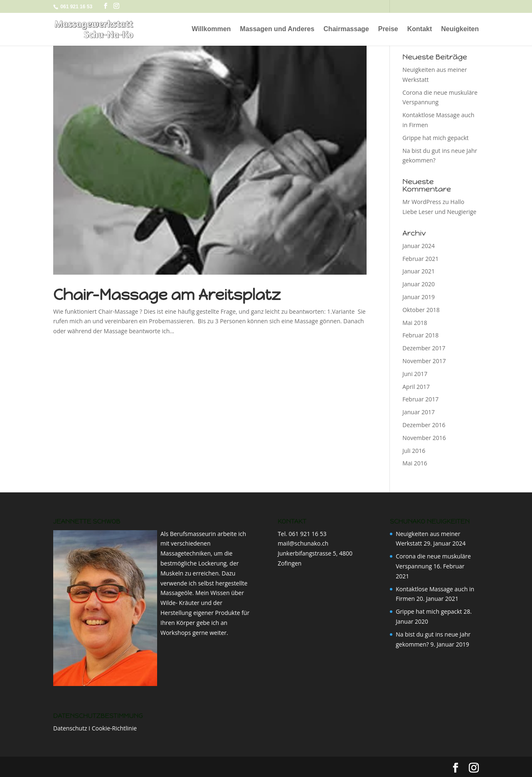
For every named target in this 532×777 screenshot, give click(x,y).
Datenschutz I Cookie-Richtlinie (95, 728)
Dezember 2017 (424, 348)
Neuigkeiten (460, 29)
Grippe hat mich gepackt (435, 138)
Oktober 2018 (421, 310)
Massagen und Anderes (277, 29)
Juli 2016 (414, 451)
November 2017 (424, 361)
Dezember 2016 (424, 425)
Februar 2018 (420, 335)
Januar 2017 (419, 412)
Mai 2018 (415, 323)
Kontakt (420, 29)
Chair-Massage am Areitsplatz (167, 295)
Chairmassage (346, 29)
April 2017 (416, 387)
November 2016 (424, 438)
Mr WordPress (422, 202)
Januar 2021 (419, 271)
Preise (388, 29)
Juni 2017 (415, 374)
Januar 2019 (419, 297)
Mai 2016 (415, 463)
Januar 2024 (419, 246)
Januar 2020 (419, 284)
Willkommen (211, 29)
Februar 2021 (420, 259)
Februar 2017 (420, 399)
